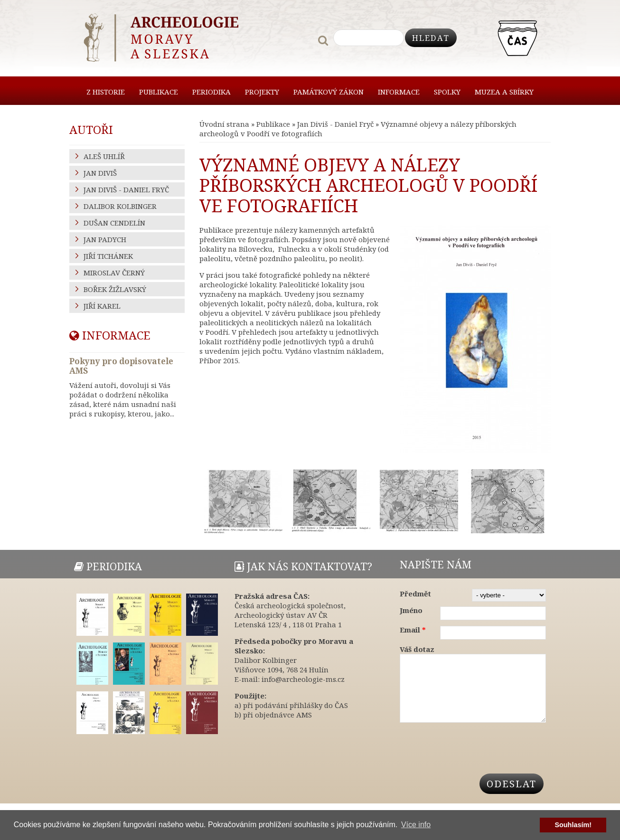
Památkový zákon (329, 92)
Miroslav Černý (114, 273)
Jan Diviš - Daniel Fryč (335, 124)
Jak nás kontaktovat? (303, 566)
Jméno (411, 610)
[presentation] (472, 756)
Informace (399, 92)
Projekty (262, 92)
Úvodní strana (224, 124)
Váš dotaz (417, 649)
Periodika (211, 92)
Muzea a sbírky (504, 92)
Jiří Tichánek (108, 256)
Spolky (447, 92)
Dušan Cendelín (114, 223)
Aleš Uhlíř (104, 156)
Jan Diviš (100, 173)
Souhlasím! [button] (573, 825)
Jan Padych (105, 239)
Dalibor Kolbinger (120, 206)
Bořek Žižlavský (115, 289)
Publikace (159, 92)
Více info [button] (416, 825)
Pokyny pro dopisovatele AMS (121, 366)
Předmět (415, 594)
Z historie (106, 92)
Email (413, 630)
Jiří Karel (102, 306)
